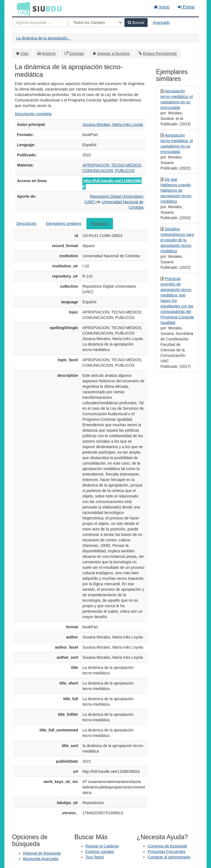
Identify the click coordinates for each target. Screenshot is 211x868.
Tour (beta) (95, 857)
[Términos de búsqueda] (40, 22)
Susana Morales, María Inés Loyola (113, 125)
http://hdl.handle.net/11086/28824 (112, 183)
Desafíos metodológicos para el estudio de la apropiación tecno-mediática (177, 240)
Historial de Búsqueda (42, 853)
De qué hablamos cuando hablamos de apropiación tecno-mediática (176, 190)
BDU (22, 9)
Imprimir (49, 53)
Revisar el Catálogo (102, 846)
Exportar (77, 53)
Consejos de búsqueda (167, 846)
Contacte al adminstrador (169, 857)
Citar (25, 53)
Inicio (162, 7)
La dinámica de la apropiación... (43, 38)
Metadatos (100, 224)
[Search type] (96, 22)
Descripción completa (33, 114)
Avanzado (161, 22)
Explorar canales (100, 852)
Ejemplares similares (64, 224)
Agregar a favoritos (113, 53)
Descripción (27, 224)
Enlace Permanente (160, 53)
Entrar (186, 7)
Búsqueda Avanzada (41, 859)
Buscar (136, 22)
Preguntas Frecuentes (166, 852)
